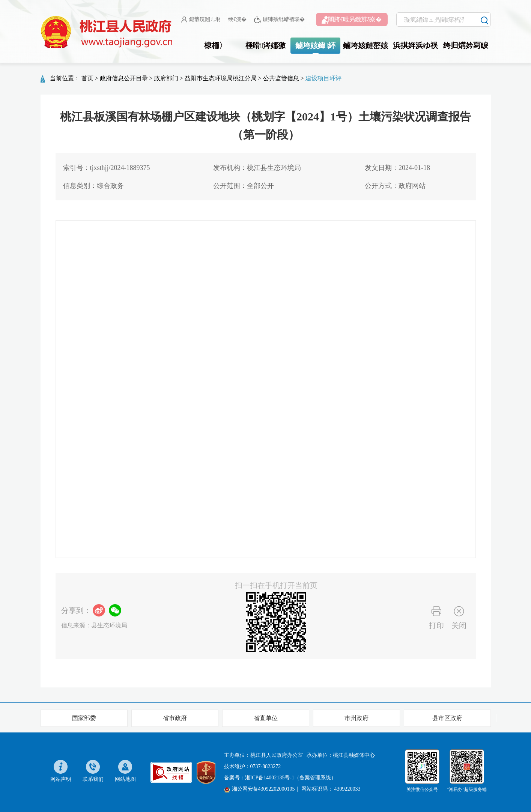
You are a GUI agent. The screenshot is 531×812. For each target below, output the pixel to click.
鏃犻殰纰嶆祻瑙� (279, 20)
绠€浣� (237, 19)
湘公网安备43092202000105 (259, 789)
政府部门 (166, 78)
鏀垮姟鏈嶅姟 (366, 45)
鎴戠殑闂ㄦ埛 (201, 20)
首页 (87, 78)
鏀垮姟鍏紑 (315, 45)
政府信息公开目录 (124, 78)
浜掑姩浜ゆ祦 (415, 45)
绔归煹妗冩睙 (466, 45)
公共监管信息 (281, 78)
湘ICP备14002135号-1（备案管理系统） (291, 778)
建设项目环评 (323, 78)
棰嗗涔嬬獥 (265, 45)
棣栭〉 (215, 45)
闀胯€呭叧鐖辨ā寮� (352, 20)
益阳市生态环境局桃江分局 (221, 78)
